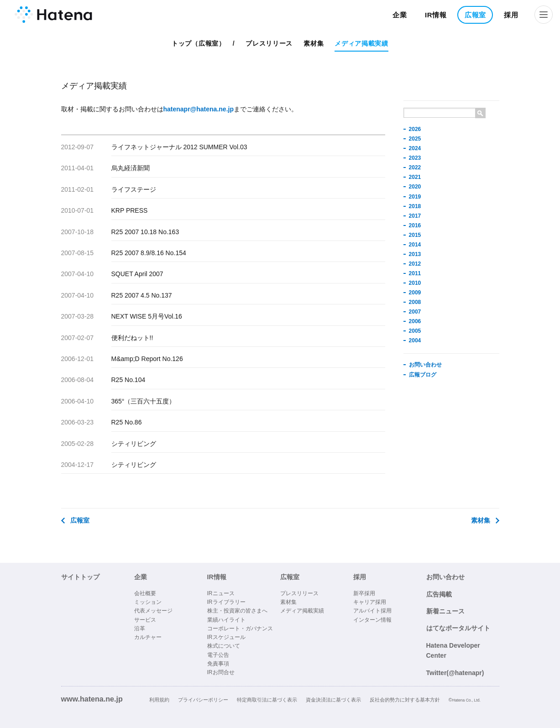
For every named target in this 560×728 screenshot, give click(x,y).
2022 (415, 168)
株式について (224, 646)
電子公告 (218, 655)
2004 (415, 340)
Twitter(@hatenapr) (455, 673)
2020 (415, 187)
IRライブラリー (226, 602)
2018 (415, 206)
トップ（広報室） (199, 43)
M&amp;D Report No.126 (147, 359)
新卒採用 (364, 593)
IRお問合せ (221, 672)
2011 (415, 273)
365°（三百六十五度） (144, 401)
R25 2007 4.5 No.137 (142, 295)
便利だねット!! (132, 338)
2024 (415, 148)
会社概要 (145, 593)
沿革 (140, 628)
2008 (415, 302)
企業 (400, 15)
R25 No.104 (128, 380)
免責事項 (218, 664)
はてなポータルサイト (458, 628)
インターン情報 (372, 620)
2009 (415, 293)
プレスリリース (269, 43)
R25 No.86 (127, 422)
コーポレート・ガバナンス (240, 628)
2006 (415, 321)
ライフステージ (134, 189)
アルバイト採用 (372, 611)
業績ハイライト (226, 620)
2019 (415, 197)
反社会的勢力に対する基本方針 (405, 700)
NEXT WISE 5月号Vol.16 (147, 316)
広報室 (475, 15)
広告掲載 (439, 594)
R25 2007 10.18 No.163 (145, 232)
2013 (415, 254)
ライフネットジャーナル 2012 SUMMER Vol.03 (179, 147)
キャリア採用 (370, 602)
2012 (415, 264)
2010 (415, 283)
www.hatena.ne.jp (92, 699)
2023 (415, 158)
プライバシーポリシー (203, 700)
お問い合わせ (425, 365)
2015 (415, 235)
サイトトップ (80, 577)
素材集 (314, 43)
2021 (415, 177)
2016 (415, 225)
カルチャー (148, 637)
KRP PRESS (130, 210)
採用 (511, 15)
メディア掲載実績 (361, 43)
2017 (415, 216)
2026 (415, 129)
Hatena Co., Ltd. (466, 700)
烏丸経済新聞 (131, 168)
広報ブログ (423, 375)
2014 (415, 245)
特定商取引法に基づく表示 (267, 700)
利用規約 (159, 700)
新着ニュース (445, 611)
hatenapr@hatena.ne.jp (199, 109)
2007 (415, 312)
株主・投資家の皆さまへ (237, 611)
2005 (415, 331)
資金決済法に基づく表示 (333, 700)
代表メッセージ (153, 611)
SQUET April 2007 (137, 274)
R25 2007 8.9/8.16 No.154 (149, 253)
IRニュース (221, 593)
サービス (145, 620)
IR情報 (436, 15)
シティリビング (134, 444)
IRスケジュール (226, 637)
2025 (415, 139)
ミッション (148, 602)
